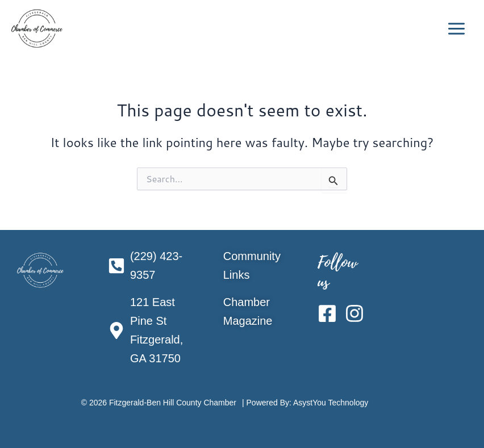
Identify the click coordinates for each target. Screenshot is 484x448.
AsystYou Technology (331, 403)
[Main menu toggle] (456, 29)
